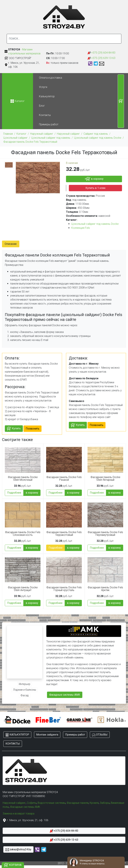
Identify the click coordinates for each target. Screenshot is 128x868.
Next (123, 720)
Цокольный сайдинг (15, 138)
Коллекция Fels (81, 228)
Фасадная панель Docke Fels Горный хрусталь (64, 589)
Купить (14, 429)
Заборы (105, 803)
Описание (11, 244)
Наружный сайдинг (42, 134)
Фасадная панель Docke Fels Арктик (105, 589)
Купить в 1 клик (95, 188)
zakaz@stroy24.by (18, 850)
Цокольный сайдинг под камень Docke (98, 138)
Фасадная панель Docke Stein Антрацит (23, 589)
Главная (8, 134)
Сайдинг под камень (96, 134)
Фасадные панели (78, 803)
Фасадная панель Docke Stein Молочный (23, 479)
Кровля (94, 803)
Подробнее (14, 493)
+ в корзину (94, 179)
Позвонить (32, 429)
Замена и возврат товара (18, 814)
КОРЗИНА (13, 865)
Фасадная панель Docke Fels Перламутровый (105, 534)
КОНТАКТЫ (13, 744)
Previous (4, 720)
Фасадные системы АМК (65, 695)
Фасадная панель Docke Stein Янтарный (105, 479)
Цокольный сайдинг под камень (51, 138)
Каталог (21, 134)
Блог (42, 106)
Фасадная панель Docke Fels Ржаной (64, 479)
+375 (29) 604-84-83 (101, 53)
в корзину (32, 493)
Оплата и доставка (50, 78)
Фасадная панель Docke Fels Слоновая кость (23, 534)
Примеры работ (49, 124)
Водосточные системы (52, 803)
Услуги (43, 87)
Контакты (45, 115)
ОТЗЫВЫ (100, 735)
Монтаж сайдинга (47, 735)
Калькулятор (47, 96)
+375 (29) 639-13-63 (101, 58)
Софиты (32, 803)
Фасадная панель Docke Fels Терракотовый (30, 142)
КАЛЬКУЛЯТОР (17, 735)
